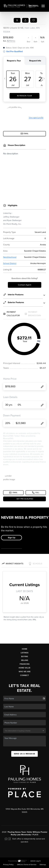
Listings (24, 653)
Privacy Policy (8, 865)
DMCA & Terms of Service (27, 865)
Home (24, 649)
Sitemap (43, 865)
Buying (25, 657)
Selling (25, 660)
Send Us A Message (25, 754)
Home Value (24, 668)
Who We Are (25, 672)
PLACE (35, 835)
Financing (25, 664)
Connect (24, 675)
